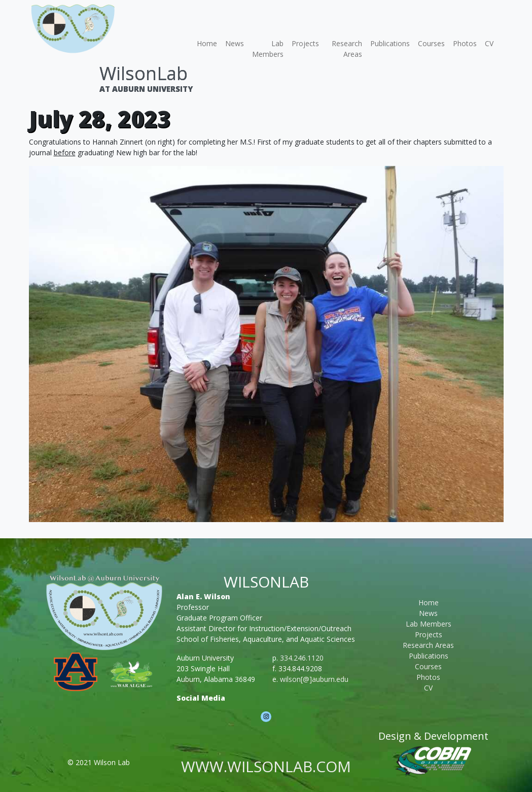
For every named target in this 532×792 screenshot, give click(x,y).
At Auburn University (146, 89)
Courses (431, 43)
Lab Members (268, 49)
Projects (305, 43)
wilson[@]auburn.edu (314, 679)
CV (489, 43)
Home (207, 43)
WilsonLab (144, 73)
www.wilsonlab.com (266, 766)
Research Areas (347, 49)
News (235, 43)
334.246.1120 (302, 658)
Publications (390, 43)
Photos (465, 43)
